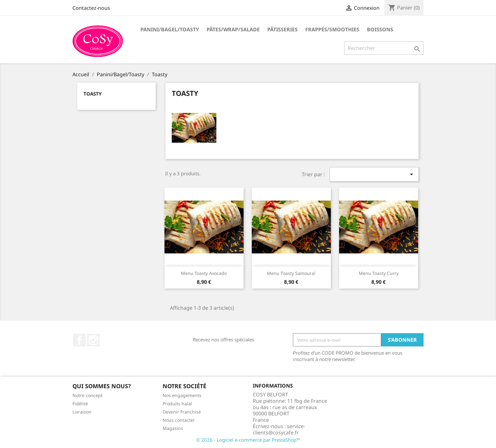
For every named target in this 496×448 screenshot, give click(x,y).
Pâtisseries (282, 29)
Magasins (173, 428)
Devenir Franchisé (182, 412)
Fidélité (80, 404)
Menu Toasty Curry (379, 273)
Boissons (380, 29)
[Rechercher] (384, 48)
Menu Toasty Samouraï (291, 273)
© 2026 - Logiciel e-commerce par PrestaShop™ (248, 440)
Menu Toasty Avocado (204, 273)
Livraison (82, 412)
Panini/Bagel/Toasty (170, 29)
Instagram (93, 340)
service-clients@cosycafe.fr (279, 429)
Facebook (79, 340)
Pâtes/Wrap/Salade (233, 29)
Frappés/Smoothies (332, 29)
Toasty (93, 94)
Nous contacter (179, 420)
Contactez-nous (91, 8)
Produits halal (177, 404)
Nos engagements (182, 395)
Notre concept (87, 395)
